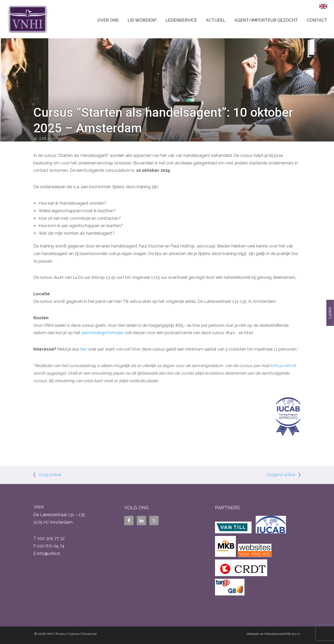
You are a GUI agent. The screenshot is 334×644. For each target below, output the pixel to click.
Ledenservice (181, 20)
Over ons (108, 20)
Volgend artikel (281, 475)
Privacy (61, 634)
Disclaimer (89, 634)
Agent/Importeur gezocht (266, 20)
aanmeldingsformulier (103, 333)
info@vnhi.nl (283, 366)
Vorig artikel (50, 475)
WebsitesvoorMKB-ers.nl (282, 634)
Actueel (216, 20)
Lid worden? (142, 20)
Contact (317, 20)
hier (84, 349)
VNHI (50, 634)
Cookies (74, 634)
